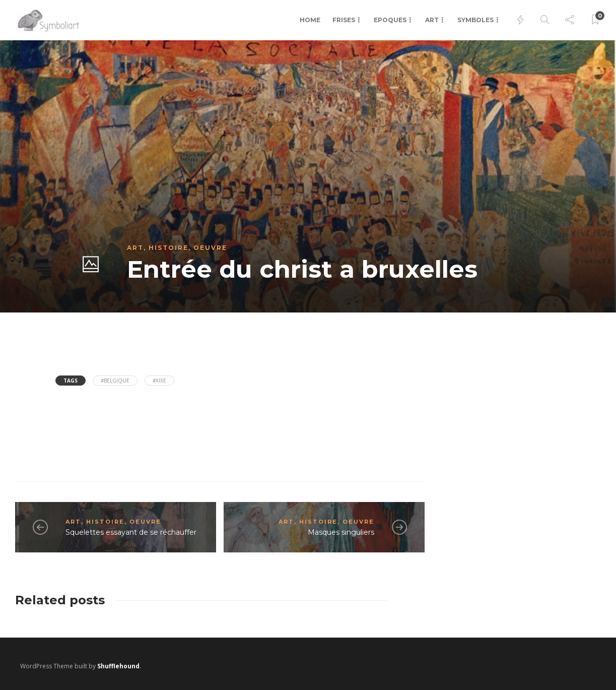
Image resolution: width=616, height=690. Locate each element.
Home (310, 20)
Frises (344, 20)
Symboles (475, 20)
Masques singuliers (341, 532)
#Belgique (115, 381)
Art (432, 20)
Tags (71, 381)
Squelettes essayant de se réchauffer (131, 532)
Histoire (168, 248)
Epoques (390, 20)
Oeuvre (210, 248)
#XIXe (159, 381)
